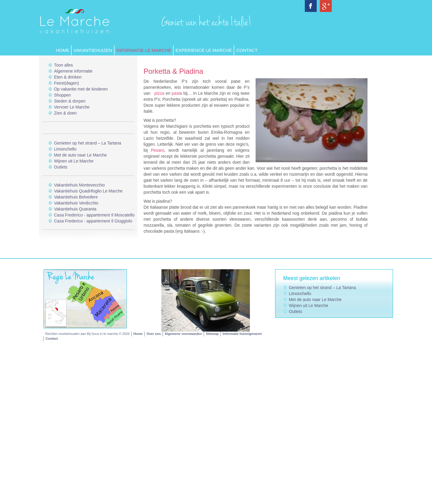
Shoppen (62, 95)
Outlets (61, 167)
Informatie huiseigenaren (242, 334)
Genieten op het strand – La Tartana (88, 143)
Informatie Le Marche (144, 50)
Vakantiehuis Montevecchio (79, 185)
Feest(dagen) (66, 83)
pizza (159, 93)
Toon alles (63, 65)
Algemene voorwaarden (183, 334)
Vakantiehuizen (93, 50)
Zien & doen (65, 113)
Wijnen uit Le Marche (74, 161)
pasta (177, 93)
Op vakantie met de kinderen (81, 89)
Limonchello (65, 149)
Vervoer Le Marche (72, 107)
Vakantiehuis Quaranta (75, 209)
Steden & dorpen (70, 101)
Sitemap (212, 334)
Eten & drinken (68, 77)
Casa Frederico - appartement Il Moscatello (94, 215)
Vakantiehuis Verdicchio (76, 203)
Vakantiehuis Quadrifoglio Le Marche (88, 191)
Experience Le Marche (204, 50)
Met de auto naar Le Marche (80, 155)
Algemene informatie (73, 71)
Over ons (154, 334)
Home (63, 50)
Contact (247, 50)
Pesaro (157, 150)
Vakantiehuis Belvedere (76, 197)
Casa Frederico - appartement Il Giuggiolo (93, 221)
